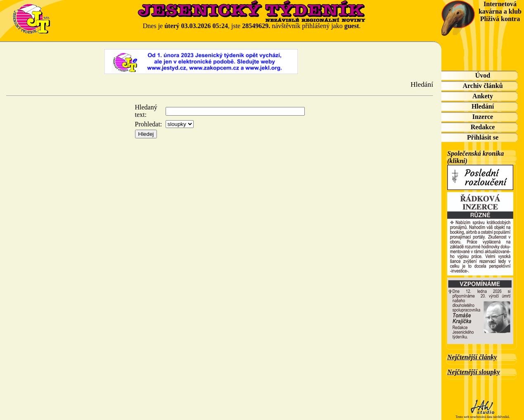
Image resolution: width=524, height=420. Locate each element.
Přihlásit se (483, 137)
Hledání (483, 106)
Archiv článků (483, 86)
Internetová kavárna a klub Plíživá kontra (500, 11)
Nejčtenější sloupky (474, 372)
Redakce (483, 127)
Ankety (483, 96)
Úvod (483, 75)
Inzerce (483, 117)
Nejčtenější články (472, 357)
